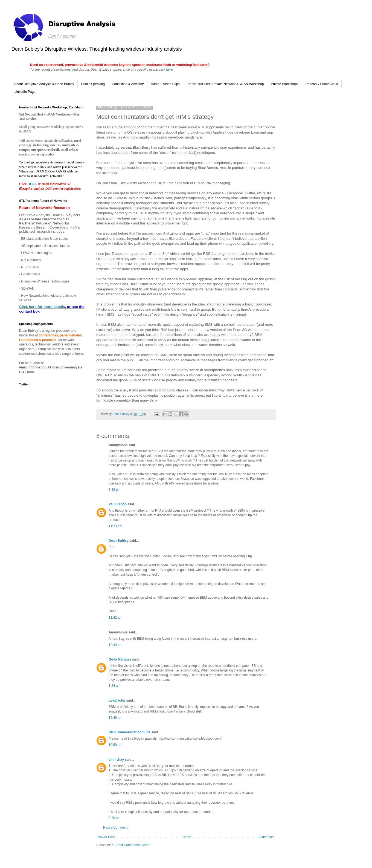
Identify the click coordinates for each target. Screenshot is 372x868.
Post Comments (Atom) (133, 845)
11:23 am (115, 526)
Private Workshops (284, 84)
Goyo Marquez (120, 659)
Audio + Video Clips (165, 84)
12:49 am (115, 718)
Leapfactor (117, 700)
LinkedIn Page (25, 92)
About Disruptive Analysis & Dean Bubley (44, 84)
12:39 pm (115, 645)
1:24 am (114, 686)
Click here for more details (42, 307)
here (169, 70)
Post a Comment (115, 827)
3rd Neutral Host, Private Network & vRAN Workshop (225, 84)
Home (187, 837)
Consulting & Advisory (128, 84)
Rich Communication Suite (130, 732)
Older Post (267, 837)
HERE (32, 184)
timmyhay (116, 760)
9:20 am (114, 818)
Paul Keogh (118, 504)
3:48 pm (114, 490)
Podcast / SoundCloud (322, 84)
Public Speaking (93, 84)
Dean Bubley (119, 541)
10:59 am (115, 745)
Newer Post (106, 837)
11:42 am (115, 618)
